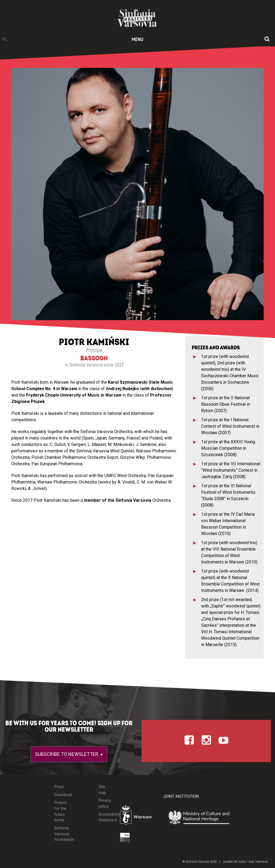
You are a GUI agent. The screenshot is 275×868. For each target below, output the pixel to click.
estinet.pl (262, 862)
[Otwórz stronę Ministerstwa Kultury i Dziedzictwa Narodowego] (203, 818)
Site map (102, 790)
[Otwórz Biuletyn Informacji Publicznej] (125, 839)
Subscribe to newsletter (67, 754)
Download (61, 795)
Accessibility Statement (105, 817)
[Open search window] (267, 39)
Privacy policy (105, 803)
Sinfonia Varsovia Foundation (61, 834)
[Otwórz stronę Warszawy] (138, 816)
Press (59, 787)
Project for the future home (61, 811)
